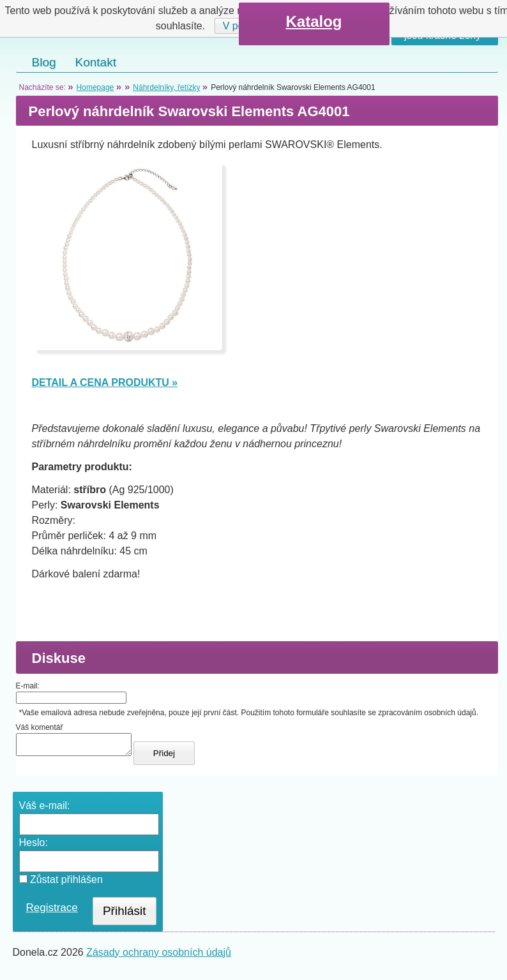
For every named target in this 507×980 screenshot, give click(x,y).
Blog (44, 62)
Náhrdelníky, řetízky (166, 87)
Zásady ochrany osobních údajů (159, 956)
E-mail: (28, 686)
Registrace (52, 911)
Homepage (95, 87)
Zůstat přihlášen (61, 883)
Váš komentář (40, 727)
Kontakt (96, 62)
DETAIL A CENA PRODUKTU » (105, 382)
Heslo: (34, 846)
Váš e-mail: (45, 809)
